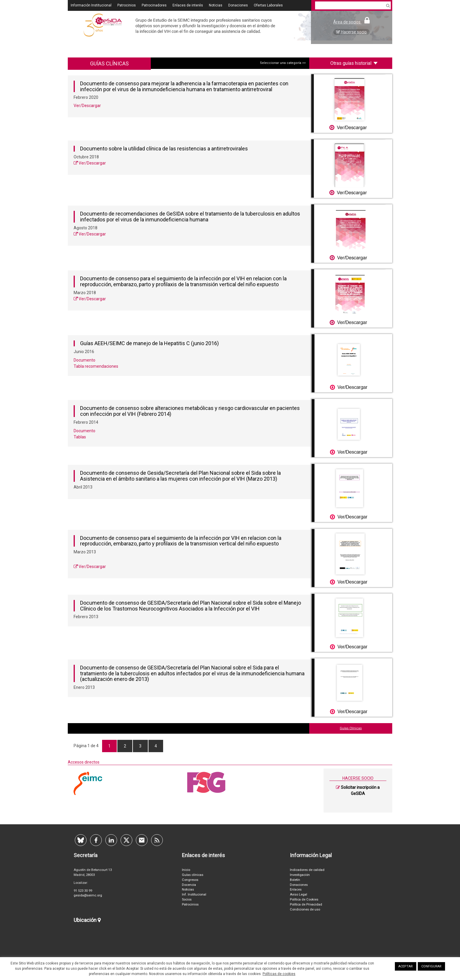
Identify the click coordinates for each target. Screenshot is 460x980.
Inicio (186, 870)
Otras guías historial (354, 63)
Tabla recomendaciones (96, 366)
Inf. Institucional (194, 895)
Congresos (190, 880)
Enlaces (296, 890)
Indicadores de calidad (307, 870)
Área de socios (351, 22)
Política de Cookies (304, 900)
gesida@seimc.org (88, 895)
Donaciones (238, 5)
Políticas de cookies (279, 974)
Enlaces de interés (188, 5)
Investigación (300, 875)
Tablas (80, 437)
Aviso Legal (299, 895)
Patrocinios (127, 5)
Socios (187, 900)
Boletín (295, 880)
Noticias (216, 5)
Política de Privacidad (306, 904)
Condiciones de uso (305, 909)
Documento (84, 360)
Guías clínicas (193, 875)
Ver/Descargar (87, 106)
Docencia (189, 885)
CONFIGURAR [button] (431, 966)
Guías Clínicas (351, 728)
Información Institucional (91, 5)
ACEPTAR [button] (406, 966)
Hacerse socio (351, 32)
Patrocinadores (154, 5)
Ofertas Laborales (268, 5)
